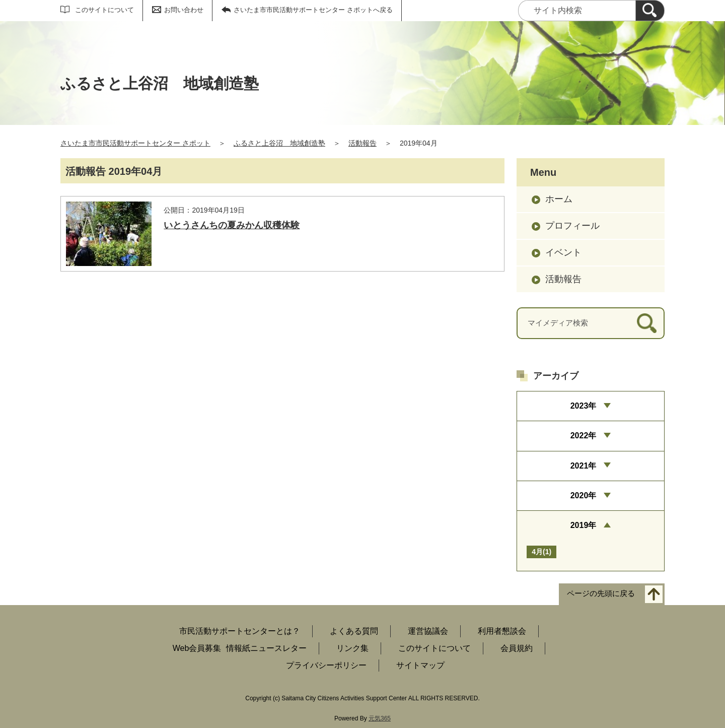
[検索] (650, 11)
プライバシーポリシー (326, 665)
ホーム (559, 199)
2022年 (584, 436)
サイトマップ (420, 665)
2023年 (584, 406)
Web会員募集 (197, 648)
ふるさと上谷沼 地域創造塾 (279, 143)
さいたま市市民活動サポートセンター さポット (135, 143)
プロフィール (572, 226)
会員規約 (517, 648)
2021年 (584, 466)
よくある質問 (354, 631)
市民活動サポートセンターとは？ (240, 631)
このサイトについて (104, 10)
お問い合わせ (184, 10)
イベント (563, 252)
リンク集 (352, 648)
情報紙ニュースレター (266, 648)
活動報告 (362, 143)
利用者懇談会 (502, 631)
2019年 (584, 525)
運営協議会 (428, 631)
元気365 (380, 718)
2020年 (584, 495)
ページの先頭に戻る (601, 593)
